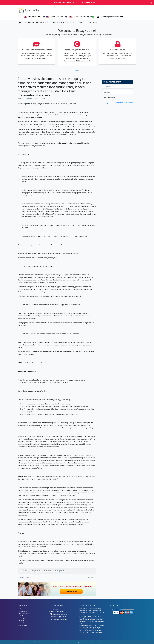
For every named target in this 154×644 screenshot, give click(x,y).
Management (60, 571)
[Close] (151, 3)
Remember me (108, 97)
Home (21, 22)
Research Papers (42, 22)
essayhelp (48, 571)
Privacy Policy (93, 22)
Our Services (64, 22)
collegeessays (36, 571)
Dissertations (30, 22)
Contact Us (83, 22)
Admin (43, 99)
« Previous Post (24, 578)
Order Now (54, 22)
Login (106, 103)
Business (24, 571)
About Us (73, 22)
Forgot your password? (124, 103)
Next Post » (91, 578)
